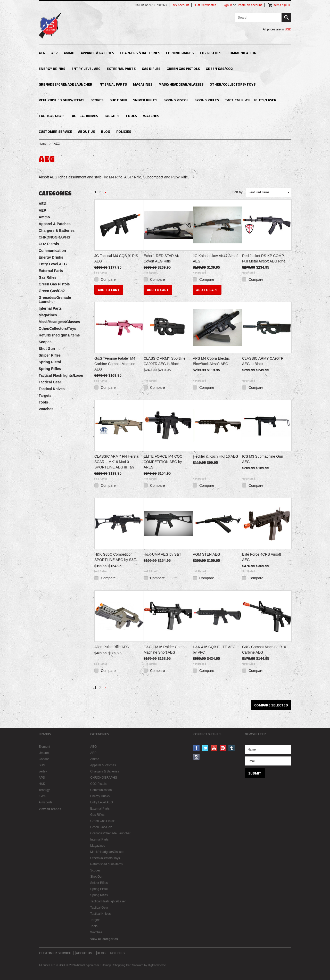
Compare (108, 279)
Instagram (197, 757)
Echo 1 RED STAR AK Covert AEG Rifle (162, 258)
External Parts (121, 68)
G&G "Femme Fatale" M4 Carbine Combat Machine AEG (115, 364)
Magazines (143, 84)
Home (42, 144)
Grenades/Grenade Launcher (65, 84)
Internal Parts (113, 84)
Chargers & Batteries (140, 53)
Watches (151, 116)
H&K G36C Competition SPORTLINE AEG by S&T (115, 557)
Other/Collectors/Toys (233, 84)
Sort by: (238, 192)
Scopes (97, 100)
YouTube (214, 748)
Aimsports (46, 802)
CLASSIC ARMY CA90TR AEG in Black (263, 361)
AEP (54, 53)
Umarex (44, 753)
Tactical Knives (84, 116)
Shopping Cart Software (128, 965)
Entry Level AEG (86, 68)
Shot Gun (118, 100)
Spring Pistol (176, 100)
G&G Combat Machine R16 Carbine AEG (264, 650)
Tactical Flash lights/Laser (251, 100)
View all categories (104, 939)
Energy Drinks (52, 68)
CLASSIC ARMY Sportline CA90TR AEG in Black (164, 361)
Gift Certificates (206, 5)
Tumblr (232, 748)
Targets (112, 116)
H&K (42, 784)
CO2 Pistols (211, 53)
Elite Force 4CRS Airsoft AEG (262, 557)
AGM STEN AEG (207, 554)
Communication (242, 53)
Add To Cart (109, 290)
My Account (181, 5)
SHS (42, 765)
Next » (105, 194)
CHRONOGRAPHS (180, 53)
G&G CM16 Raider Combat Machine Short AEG (166, 650)
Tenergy (44, 790)
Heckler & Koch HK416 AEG (216, 456)
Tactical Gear (51, 116)
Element (44, 747)
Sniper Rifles (145, 100)
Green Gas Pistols (183, 68)
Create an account (249, 5)
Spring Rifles (207, 100)
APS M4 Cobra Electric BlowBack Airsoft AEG (211, 361)
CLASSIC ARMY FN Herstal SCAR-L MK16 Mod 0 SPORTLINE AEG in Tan (117, 462)
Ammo (69, 53)
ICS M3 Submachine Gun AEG (263, 459)
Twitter (205, 748)
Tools (131, 116)
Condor (44, 759)
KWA (42, 796)
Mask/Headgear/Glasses (181, 84)
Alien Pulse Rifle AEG (112, 647)
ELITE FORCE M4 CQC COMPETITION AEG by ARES (163, 462)
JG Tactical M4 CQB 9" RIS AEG (116, 258)
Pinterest (223, 748)
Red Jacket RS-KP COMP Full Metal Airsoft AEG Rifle (264, 258)
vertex (43, 771)
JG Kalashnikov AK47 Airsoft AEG (216, 258)
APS (42, 778)
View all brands (50, 809)
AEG (42, 53)
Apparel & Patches (97, 53)
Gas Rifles (151, 68)
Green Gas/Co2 (219, 68)
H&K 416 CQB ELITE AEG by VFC (214, 650)
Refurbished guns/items (61, 100)
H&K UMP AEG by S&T (162, 554)
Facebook (197, 748)
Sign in (227, 5)
